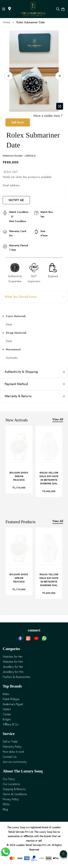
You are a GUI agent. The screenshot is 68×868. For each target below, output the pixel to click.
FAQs (6, 804)
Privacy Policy (11, 799)
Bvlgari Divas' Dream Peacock (19, 476)
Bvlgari (7, 719)
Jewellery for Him (13, 672)
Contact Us (10, 757)
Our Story (9, 779)
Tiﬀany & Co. (11, 724)
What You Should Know (20, 297)
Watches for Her (13, 657)
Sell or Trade (10, 742)
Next (59, 76)
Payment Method (16, 384)
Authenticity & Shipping (21, 372)
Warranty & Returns (18, 396)
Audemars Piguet (13, 704)
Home (6, 22)
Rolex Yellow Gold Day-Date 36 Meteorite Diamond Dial (49, 478)
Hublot (7, 709)
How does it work (13, 752)
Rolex (6, 694)
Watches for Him (13, 662)
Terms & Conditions (15, 794)
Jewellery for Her (13, 667)
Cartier (7, 714)
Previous (9, 76)
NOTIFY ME (16, 200)
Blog (5, 809)
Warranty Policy (12, 747)
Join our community (15, 762)
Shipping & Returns (14, 789)
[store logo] (33, 9)
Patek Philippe (11, 699)
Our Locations (11, 784)
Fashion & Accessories (17, 677)
